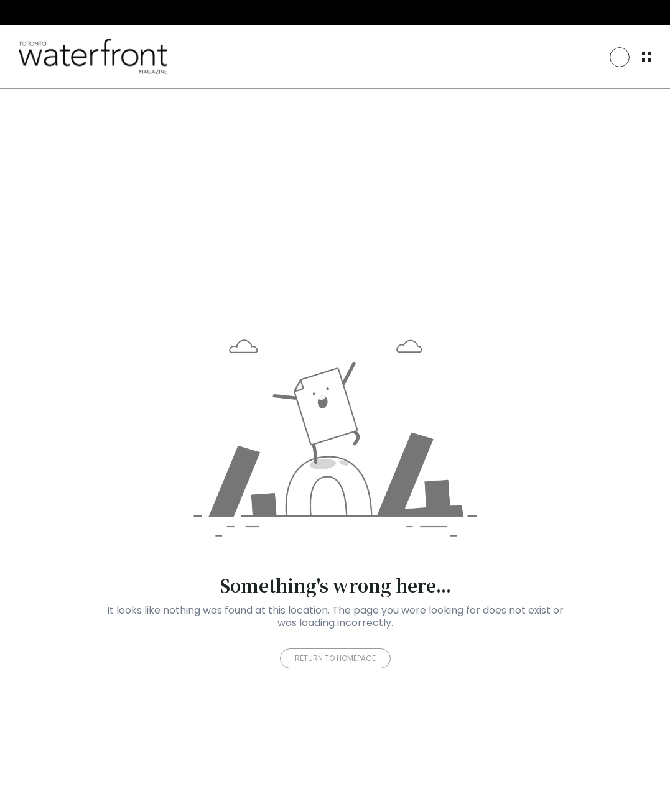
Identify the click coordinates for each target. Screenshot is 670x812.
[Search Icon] (620, 57)
